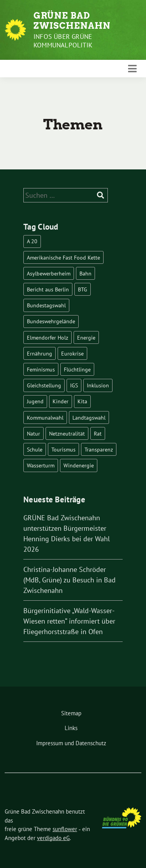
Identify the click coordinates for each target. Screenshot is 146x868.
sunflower (65, 829)
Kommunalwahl (45, 417)
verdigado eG (53, 838)
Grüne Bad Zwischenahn (72, 21)
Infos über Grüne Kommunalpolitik (63, 41)
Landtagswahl (89, 417)
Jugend (35, 401)
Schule (35, 449)
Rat (98, 433)
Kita (82, 401)
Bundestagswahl (46, 305)
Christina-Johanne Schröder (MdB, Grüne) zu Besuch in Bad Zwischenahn (69, 580)
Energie (86, 337)
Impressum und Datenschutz (71, 743)
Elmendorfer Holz (47, 337)
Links (71, 728)
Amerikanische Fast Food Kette (63, 257)
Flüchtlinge (77, 369)
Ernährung (40, 353)
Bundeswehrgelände (51, 321)
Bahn (85, 273)
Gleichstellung (44, 385)
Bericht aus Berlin (48, 289)
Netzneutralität (67, 433)
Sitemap (71, 713)
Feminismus (41, 369)
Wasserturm (41, 465)
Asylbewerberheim (49, 273)
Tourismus (63, 449)
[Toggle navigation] (132, 69)
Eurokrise (72, 353)
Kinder (61, 401)
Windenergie (79, 465)
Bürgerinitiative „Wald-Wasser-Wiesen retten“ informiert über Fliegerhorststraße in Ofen (69, 621)
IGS (74, 385)
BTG (83, 289)
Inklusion (98, 385)
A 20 (32, 241)
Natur (33, 433)
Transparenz (99, 449)
